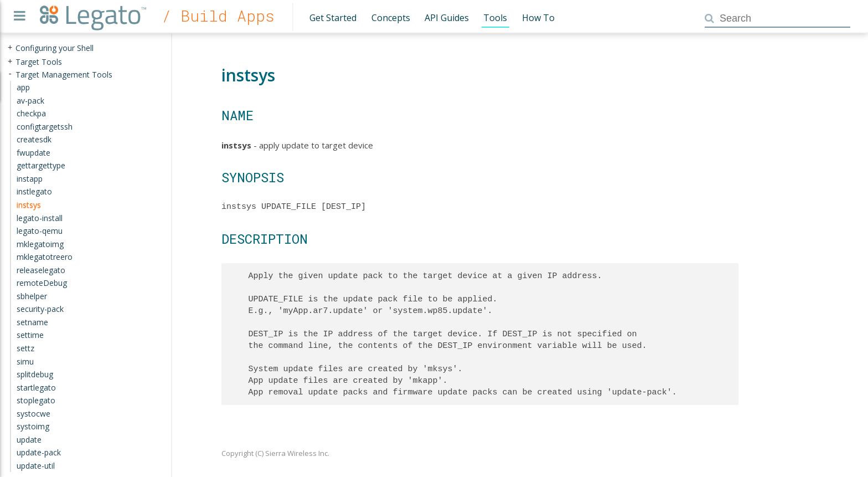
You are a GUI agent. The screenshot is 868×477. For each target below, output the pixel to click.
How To (538, 18)
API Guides (447, 18)
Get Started (333, 18)
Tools (495, 18)
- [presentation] (10, 74)
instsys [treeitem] (29, 205)
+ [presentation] (10, 48)
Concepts (391, 18)
